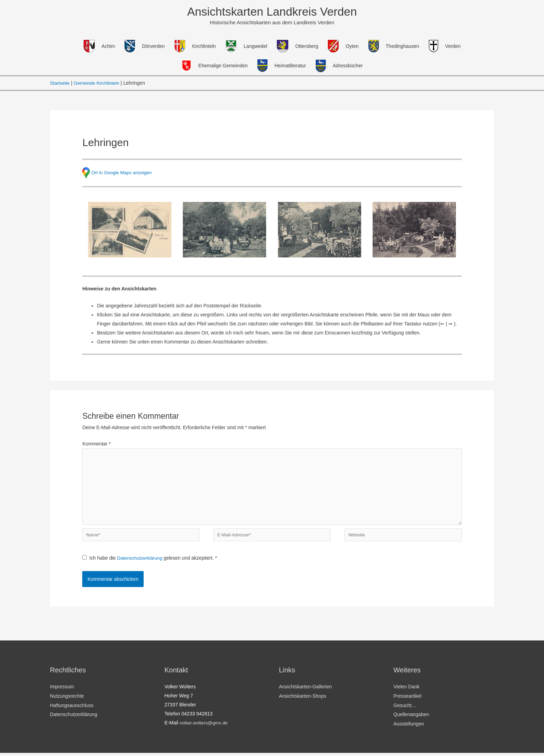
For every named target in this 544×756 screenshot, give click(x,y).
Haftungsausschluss (72, 709)
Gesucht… (405, 709)
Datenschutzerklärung (142, 563)
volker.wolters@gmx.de (205, 727)
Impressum (62, 691)
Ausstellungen (409, 727)
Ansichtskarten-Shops (303, 700)
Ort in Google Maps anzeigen (123, 173)
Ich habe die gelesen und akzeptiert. (151, 563)
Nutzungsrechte (67, 700)
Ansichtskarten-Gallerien (305, 691)
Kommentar (96, 444)
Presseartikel (407, 700)
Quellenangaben (411, 718)
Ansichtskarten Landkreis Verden (272, 12)
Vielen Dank (406, 691)
